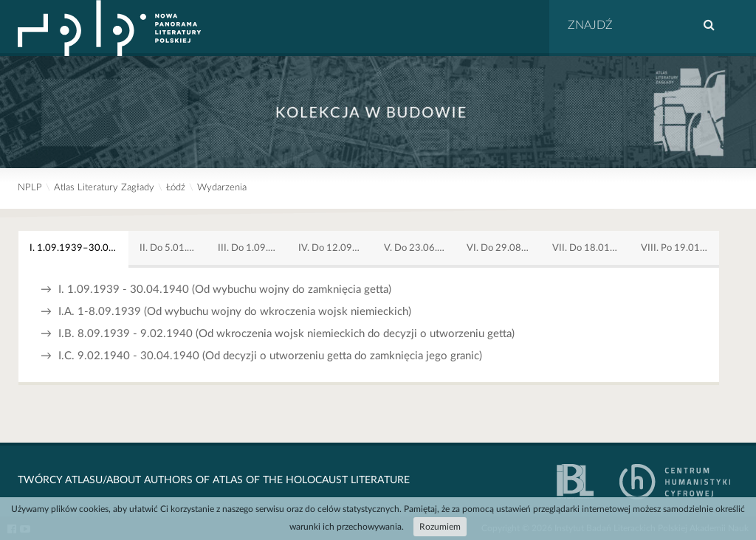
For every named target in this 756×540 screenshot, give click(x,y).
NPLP (30, 188)
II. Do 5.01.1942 (173, 248)
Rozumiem (440, 527)
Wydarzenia (222, 188)
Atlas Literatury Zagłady (104, 188)
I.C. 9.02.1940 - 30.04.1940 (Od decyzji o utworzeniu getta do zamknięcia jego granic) (261, 356)
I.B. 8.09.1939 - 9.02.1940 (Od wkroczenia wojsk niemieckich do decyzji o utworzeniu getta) (278, 334)
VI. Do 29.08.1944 (504, 248)
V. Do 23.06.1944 (420, 248)
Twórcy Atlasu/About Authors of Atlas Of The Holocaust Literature (214, 480)
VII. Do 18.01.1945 (591, 248)
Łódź (176, 188)
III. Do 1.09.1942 (252, 248)
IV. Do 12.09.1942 (336, 248)
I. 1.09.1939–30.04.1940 (79, 248)
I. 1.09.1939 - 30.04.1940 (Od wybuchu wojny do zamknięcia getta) (216, 290)
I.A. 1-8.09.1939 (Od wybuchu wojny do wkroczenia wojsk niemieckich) (226, 312)
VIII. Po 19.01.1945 (680, 248)
